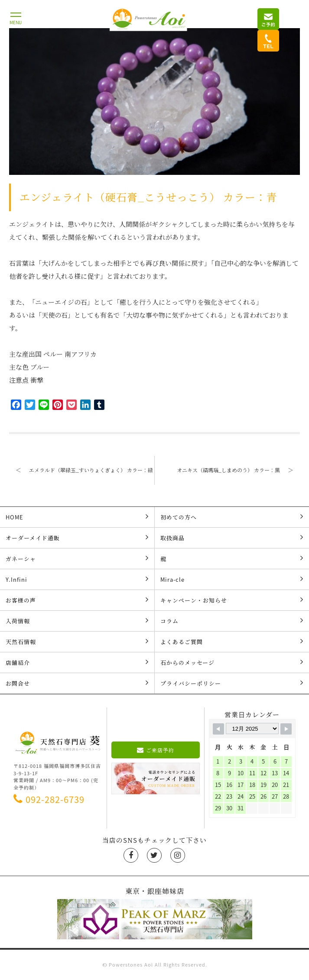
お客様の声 (77, 600)
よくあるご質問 (232, 642)
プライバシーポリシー (232, 683)
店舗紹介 (77, 662)
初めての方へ (232, 517)
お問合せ (77, 683)
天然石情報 (77, 642)
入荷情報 (77, 621)
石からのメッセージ (232, 662)
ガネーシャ (77, 558)
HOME (77, 517)
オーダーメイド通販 (77, 538)
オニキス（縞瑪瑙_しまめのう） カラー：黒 (238, 470)
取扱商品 (232, 538)
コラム (232, 621)
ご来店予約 (156, 750)
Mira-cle (232, 579)
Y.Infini (77, 579)
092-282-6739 (49, 799)
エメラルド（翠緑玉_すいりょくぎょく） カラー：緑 (81, 470)
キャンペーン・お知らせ (232, 600)
